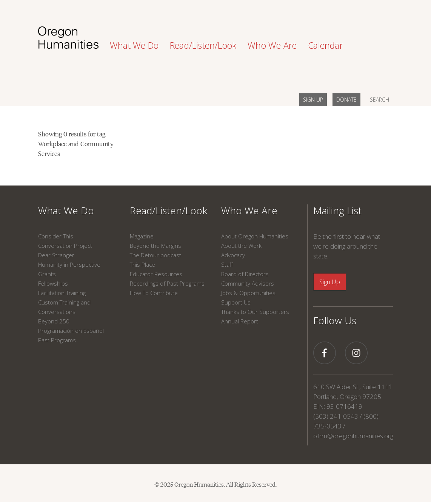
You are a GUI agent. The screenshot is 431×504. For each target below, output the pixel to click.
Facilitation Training (62, 293)
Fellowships (53, 283)
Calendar (326, 45)
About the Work (241, 246)
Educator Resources (156, 274)
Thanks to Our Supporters (255, 312)
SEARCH (379, 100)
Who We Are (249, 210)
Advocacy (233, 255)
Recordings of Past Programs (167, 283)
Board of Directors (245, 274)
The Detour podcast (155, 255)
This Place (142, 264)
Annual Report (240, 321)
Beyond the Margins (155, 246)
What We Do (66, 210)
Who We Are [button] (272, 45)
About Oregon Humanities (255, 236)
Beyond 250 (54, 321)
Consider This (56, 236)
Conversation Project (65, 246)
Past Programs (57, 340)
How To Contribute (154, 293)
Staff (227, 264)
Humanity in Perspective (69, 264)
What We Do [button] (134, 45)
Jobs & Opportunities (248, 293)
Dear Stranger (56, 255)
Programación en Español (71, 331)
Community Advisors (248, 283)
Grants (47, 274)
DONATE (346, 100)
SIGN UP (313, 100)
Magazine (142, 236)
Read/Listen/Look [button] (203, 45)
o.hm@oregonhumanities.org (353, 436)
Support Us (236, 302)
